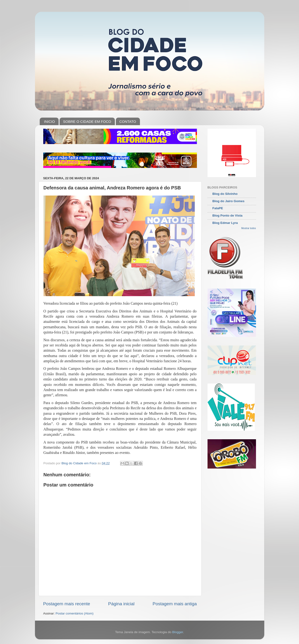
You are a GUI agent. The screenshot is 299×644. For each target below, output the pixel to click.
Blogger (178, 632)
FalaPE (218, 208)
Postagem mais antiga (175, 604)
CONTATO (128, 122)
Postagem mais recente (67, 604)
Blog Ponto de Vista (227, 215)
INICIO (49, 122)
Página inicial (121, 604)
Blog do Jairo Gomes (229, 201)
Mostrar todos (249, 228)
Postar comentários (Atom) (75, 613)
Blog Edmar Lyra (225, 223)
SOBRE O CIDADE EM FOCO (87, 122)
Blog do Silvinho (225, 194)
